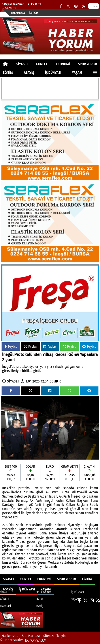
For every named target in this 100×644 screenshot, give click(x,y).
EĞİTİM (8, 73)
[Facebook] (61, 6)
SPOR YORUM (88, 64)
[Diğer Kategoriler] (95, 73)
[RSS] (83, 6)
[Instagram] (76, 6)
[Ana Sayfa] (5, 64)
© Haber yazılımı (23, 640)
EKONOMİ (63, 64)
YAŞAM (77, 73)
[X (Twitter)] (68, 6)
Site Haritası (31, 636)
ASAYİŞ (29, 73)
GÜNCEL (42, 64)
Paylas (11, 347)
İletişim (34, 13)
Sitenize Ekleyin (54, 636)
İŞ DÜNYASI (53, 73)
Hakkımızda (18, 13)
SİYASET (22, 64)
